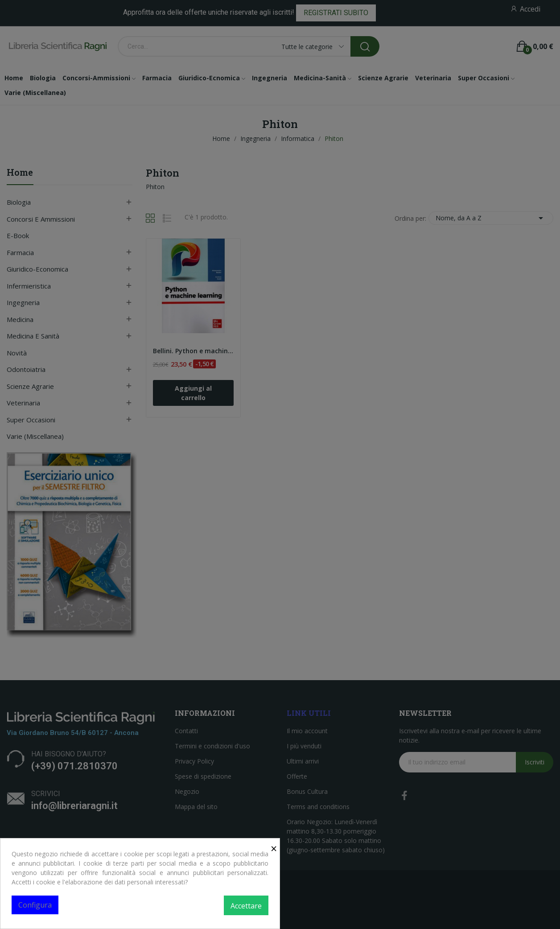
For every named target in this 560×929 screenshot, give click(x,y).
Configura (35, 905)
